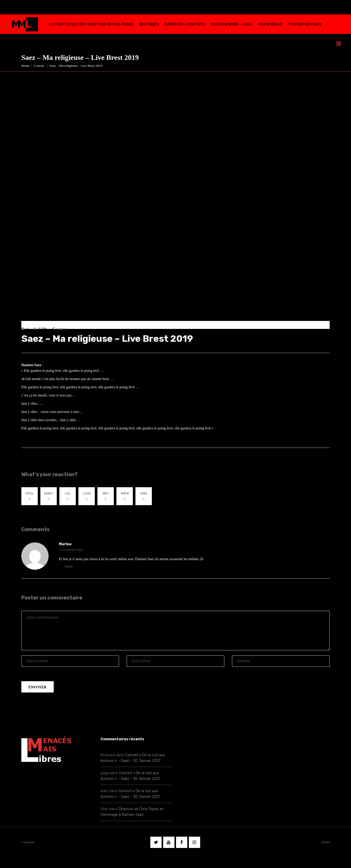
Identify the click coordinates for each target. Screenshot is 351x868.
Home (25, 66)
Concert (39, 66)
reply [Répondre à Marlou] (66, 566)
